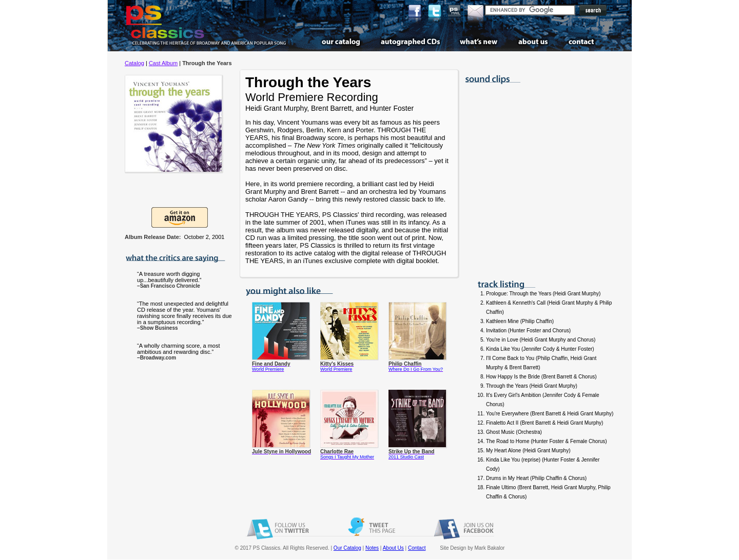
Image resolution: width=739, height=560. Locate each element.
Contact (417, 548)
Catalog (134, 63)
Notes (372, 548)
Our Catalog (347, 548)
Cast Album (163, 63)
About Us (393, 548)
